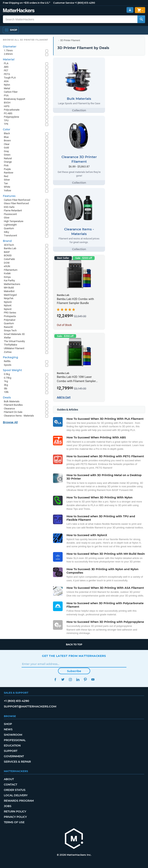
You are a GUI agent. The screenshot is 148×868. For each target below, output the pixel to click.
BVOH (7, 103)
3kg (6, 385)
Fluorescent (10, 214)
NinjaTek (9, 298)
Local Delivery (16, 795)
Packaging (11, 357)
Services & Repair (17, 762)
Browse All (10, 422)
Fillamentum (11, 270)
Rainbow (9, 173)
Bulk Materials (12, 401)
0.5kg (7, 374)
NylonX (8, 309)
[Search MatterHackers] (141, 19)
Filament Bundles (13, 405)
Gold (6, 148)
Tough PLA (10, 78)
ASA (6, 81)
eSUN (7, 266)
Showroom (13, 735)
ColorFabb (9, 259)
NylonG (8, 302)
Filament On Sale (13, 412)
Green (7, 155)
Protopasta (10, 316)
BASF (7, 252)
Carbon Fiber (11, 92)
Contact (11, 785)
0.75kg (8, 378)
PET (6, 70)
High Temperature (14, 221)
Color (7, 129)
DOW (7, 263)
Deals (7, 397)
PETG (7, 74)
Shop (8, 724)
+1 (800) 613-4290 (85, 3)
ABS (6, 67)
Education (12, 746)
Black (7, 133)
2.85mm (8, 54)
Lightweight (10, 225)
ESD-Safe (9, 207)
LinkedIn (78, 679)
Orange (8, 162)
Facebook (55, 679)
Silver (7, 180)
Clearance (9, 409)
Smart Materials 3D (14, 334)
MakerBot (9, 291)
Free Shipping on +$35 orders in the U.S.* (26, 3)
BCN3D (8, 255)
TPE (6, 124)
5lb (5, 389)
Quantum (9, 228)
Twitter (63, 679)
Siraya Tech (10, 330)
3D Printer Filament (70, 40)
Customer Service (64, 3)
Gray (6, 151)
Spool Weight (12, 370)
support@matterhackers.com (30, 706)
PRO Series (10, 313)
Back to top (74, 644)
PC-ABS (8, 113)
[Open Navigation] (11, 30)
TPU (6, 120)
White (7, 187)
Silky (6, 232)
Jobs (8, 806)
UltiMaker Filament (14, 348)
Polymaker (10, 320)
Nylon (7, 85)
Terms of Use (14, 822)
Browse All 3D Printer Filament (26, 40)
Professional (15, 740)
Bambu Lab (10, 248)
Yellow (8, 190)
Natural (8, 158)
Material (9, 59)
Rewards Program (19, 801)
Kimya (7, 277)
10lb (6, 392)
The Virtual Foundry (14, 341)
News (8, 729)
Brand (7, 241)
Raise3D (8, 327)
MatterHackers (12, 284)
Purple (7, 169)
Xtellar (7, 338)
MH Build (9, 288)
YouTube (93, 679)
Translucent (10, 235)
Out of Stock (64, 325)
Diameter (10, 47)
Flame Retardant (13, 210)
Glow (7, 218)
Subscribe (74, 671)
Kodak (7, 273)
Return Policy (15, 811)
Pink (6, 165)
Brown (7, 140)
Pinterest (85, 679)
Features (9, 196)
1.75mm (8, 50)
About (9, 779)
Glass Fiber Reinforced (16, 203)
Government (14, 756)
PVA (6, 95)
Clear (7, 144)
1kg (6, 381)
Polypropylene (11, 117)
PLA (6, 63)
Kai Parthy (9, 280)
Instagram (70, 679)
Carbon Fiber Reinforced (17, 200)
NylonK (8, 305)
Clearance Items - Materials (19, 416)
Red (6, 176)
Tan (6, 183)
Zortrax (8, 352)
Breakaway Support (14, 99)
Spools (8, 365)
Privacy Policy (15, 817)
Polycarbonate (12, 110)
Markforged (10, 295)
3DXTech (9, 245)
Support (11, 751)
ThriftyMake (11, 345)
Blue (6, 137)
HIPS (7, 106)
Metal (7, 88)
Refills (7, 361)
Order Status (15, 790)
